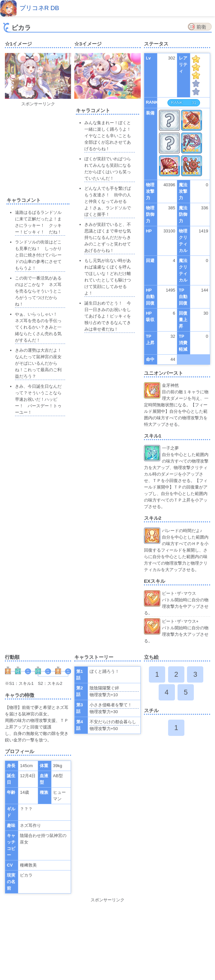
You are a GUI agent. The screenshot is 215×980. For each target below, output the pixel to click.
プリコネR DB (39, 8)
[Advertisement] (54, 148)
